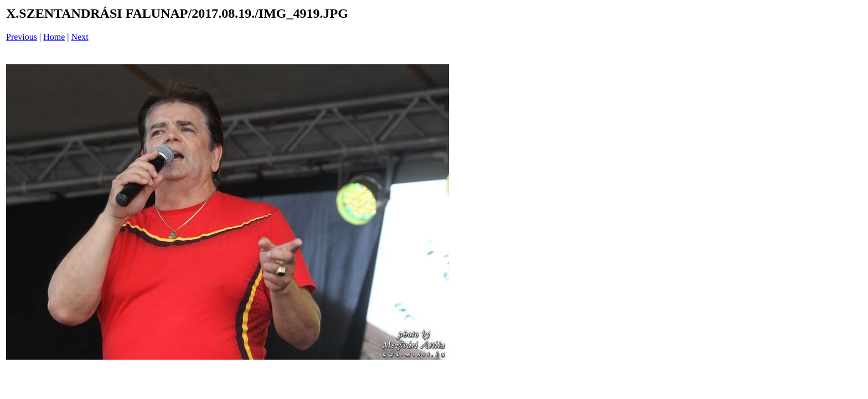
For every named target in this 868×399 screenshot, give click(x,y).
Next (80, 37)
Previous (22, 37)
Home (54, 37)
